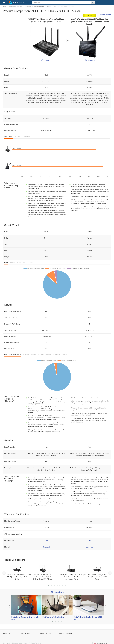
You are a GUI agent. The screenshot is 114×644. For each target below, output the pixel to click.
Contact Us (26, 634)
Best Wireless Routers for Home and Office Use (88, 618)
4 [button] (57, 586)
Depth (25, 263)
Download (46, 547)
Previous (4, 573)
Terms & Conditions (66, 634)
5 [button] (60, 586)
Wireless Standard (30, 355)
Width (19, 263)
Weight (32, 263)
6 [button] (63, 586)
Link (46, 541)
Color (6, 263)
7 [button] (66, 586)
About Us (6, 634)
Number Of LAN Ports (22, 137)
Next (110, 573)
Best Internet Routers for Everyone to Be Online (25, 618)
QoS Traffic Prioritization (13, 355)
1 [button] (48, 586)
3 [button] (54, 586)
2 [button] (51, 586)
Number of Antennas (60, 355)
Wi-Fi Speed (9, 137)
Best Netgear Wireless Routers (53, 617)
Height (13, 263)
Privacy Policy (45, 634)
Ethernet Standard (44, 355)
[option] (30, 574)
